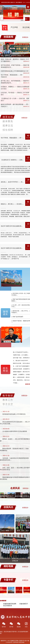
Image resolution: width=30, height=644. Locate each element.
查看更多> (26, 37)
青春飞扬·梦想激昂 (18, 317)
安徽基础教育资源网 (10, 604)
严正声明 (15, 27)
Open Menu (28, 7)
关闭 (23, 21)
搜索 (26, 19)
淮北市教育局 (8, 606)
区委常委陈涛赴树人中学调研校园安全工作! (15, 71)
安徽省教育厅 (24, 604)
